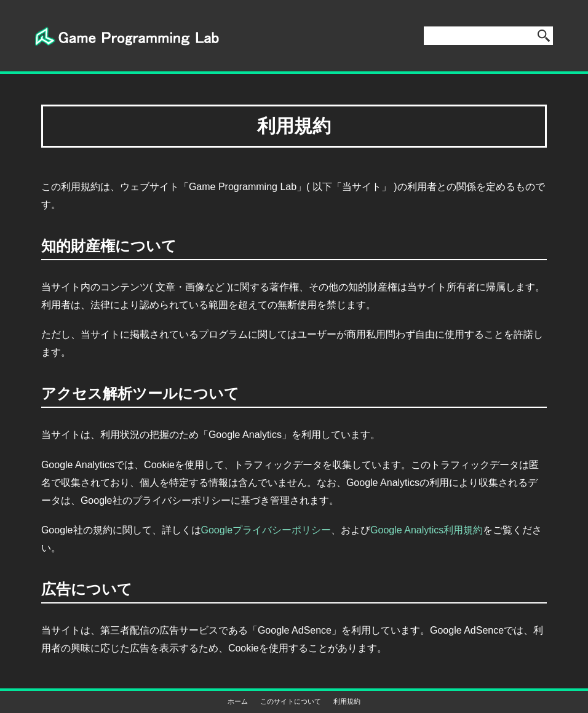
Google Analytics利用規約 (427, 530)
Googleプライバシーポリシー (266, 530)
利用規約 (347, 701)
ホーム (238, 701)
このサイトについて (291, 701)
